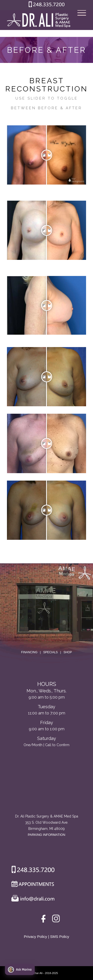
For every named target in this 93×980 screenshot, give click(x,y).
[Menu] (79, 20)
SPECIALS (50, 652)
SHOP (68, 652)
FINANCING (29, 652)
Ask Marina (20, 970)
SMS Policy (60, 937)
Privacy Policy (35, 937)
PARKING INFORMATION (46, 835)
